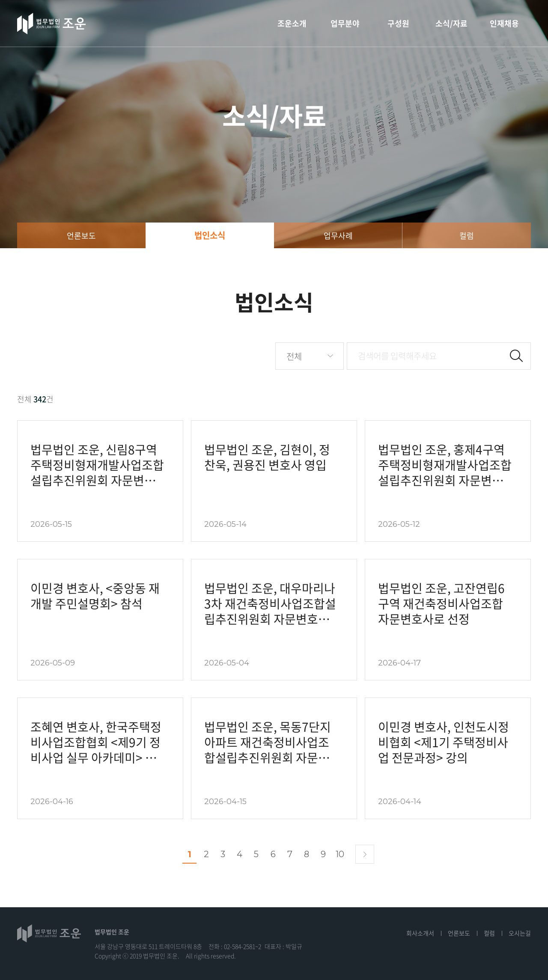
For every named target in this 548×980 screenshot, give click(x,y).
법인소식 (210, 235)
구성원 (398, 23)
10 (340, 854)
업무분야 (345, 23)
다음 (365, 854)
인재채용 (504, 23)
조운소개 (292, 23)
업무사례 (338, 236)
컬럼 (467, 236)
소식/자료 (451, 23)
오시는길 (520, 933)
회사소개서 (420, 933)
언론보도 (81, 236)
